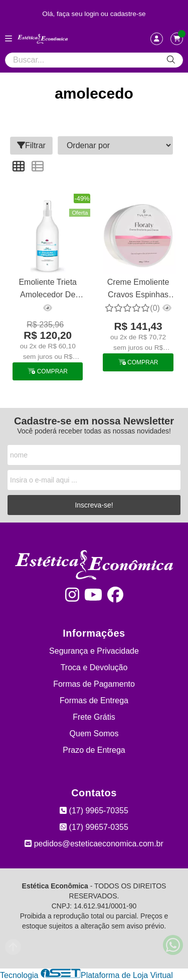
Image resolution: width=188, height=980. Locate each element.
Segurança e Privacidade (94, 651)
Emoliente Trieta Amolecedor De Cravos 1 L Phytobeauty (48, 290)
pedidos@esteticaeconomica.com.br (94, 844)
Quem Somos (94, 733)
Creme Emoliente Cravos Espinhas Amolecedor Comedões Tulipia (138, 290)
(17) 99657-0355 (94, 827)
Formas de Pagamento (94, 684)
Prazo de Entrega (94, 750)
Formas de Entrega (94, 700)
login (92, 14)
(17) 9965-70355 (94, 811)
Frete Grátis (94, 717)
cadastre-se (128, 14)
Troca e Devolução (94, 667)
